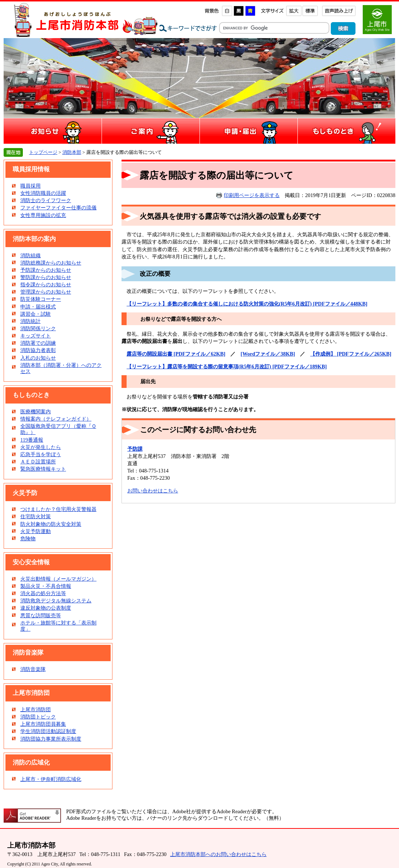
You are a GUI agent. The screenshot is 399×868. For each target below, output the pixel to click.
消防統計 (30, 321)
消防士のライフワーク (46, 200)
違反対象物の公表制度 (46, 608)
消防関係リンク (38, 328)
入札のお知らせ (38, 358)
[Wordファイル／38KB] (268, 354)
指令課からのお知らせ (46, 284)
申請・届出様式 (38, 307)
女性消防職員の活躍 (43, 193)
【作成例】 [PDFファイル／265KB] (351, 354)
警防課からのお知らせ (46, 277)
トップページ (43, 152)
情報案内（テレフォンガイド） (56, 419)
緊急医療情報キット (43, 469)
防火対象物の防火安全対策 (51, 524)
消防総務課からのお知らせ (51, 263)
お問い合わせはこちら (153, 491)
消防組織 (30, 255)
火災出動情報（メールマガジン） (58, 579)
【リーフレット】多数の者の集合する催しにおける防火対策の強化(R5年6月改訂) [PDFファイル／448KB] (247, 304)
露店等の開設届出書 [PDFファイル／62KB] (176, 354)
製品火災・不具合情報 (46, 586)
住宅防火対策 (36, 516)
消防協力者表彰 (38, 350)
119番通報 (32, 440)
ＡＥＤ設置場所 (38, 462)
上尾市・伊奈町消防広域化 (51, 779)
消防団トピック (38, 717)
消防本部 (72, 152)
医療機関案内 (36, 412)
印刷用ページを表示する (252, 195)
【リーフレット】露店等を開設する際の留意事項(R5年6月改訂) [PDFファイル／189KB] (227, 367)
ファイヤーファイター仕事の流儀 (58, 208)
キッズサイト (36, 336)
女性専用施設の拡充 (43, 215)
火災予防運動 (36, 531)
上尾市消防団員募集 (43, 724)
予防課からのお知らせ (46, 270)
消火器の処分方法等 (43, 593)
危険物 (28, 539)
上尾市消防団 (36, 709)
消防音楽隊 (33, 669)
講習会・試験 (36, 314)
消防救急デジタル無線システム (56, 601)
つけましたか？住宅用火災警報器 (58, 509)
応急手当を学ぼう (41, 454)
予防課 (135, 449)
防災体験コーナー (41, 299)
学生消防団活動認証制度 (48, 731)
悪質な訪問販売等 (41, 615)
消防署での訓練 (38, 343)
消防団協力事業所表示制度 (51, 739)
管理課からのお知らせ (46, 292)
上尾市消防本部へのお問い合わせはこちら (218, 854)
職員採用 (30, 186)
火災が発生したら (41, 447)
